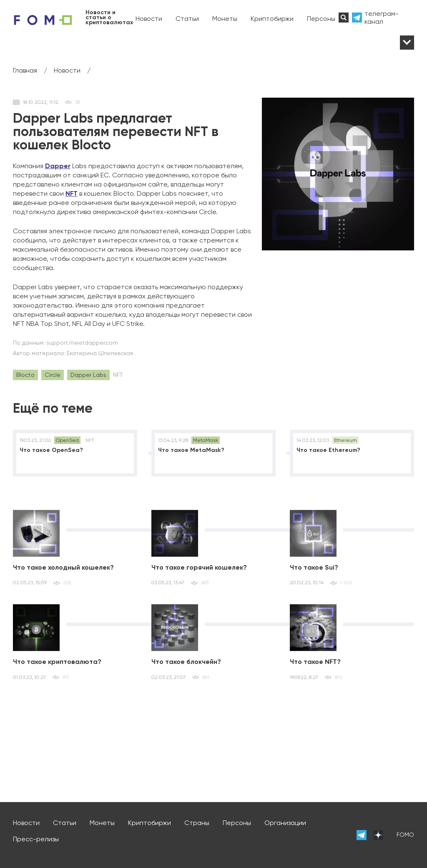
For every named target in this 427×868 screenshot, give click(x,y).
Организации (285, 823)
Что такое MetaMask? (191, 450)
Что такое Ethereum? (328, 450)
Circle (53, 375)
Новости (149, 19)
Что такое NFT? (315, 662)
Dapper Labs (88, 375)
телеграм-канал (382, 18)
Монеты (225, 19)
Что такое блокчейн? (186, 662)
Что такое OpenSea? (51, 450)
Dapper (58, 166)
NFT (72, 193)
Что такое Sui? (314, 567)
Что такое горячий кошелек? (199, 567)
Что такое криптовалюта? (57, 662)
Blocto (25, 375)
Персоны (321, 19)
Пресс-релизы (36, 839)
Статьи (187, 19)
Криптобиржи (272, 19)
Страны (197, 823)
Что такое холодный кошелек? (63, 567)
